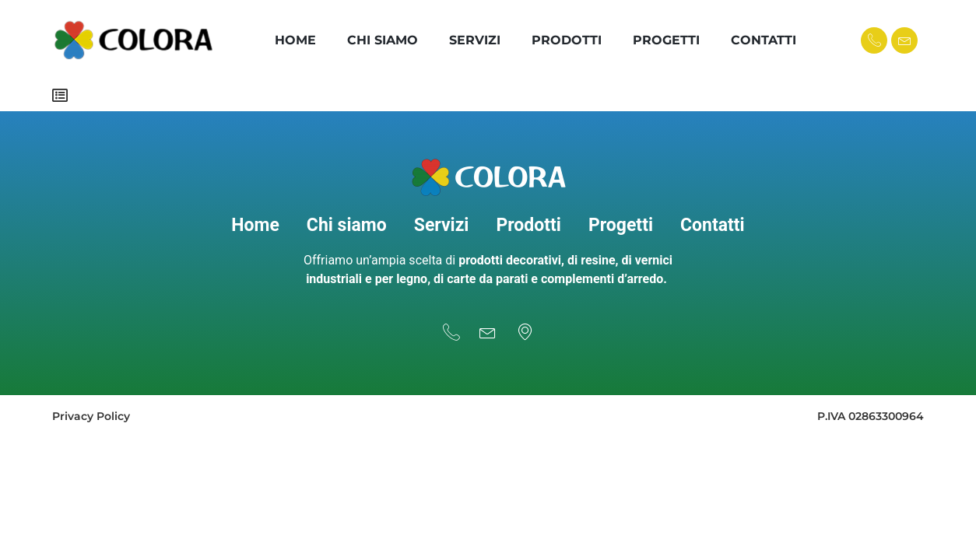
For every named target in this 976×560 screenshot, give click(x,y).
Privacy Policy (91, 409)
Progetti (666, 40)
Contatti (764, 40)
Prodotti (567, 40)
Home (295, 40)
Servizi (475, 40)
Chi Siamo (383, 40)
